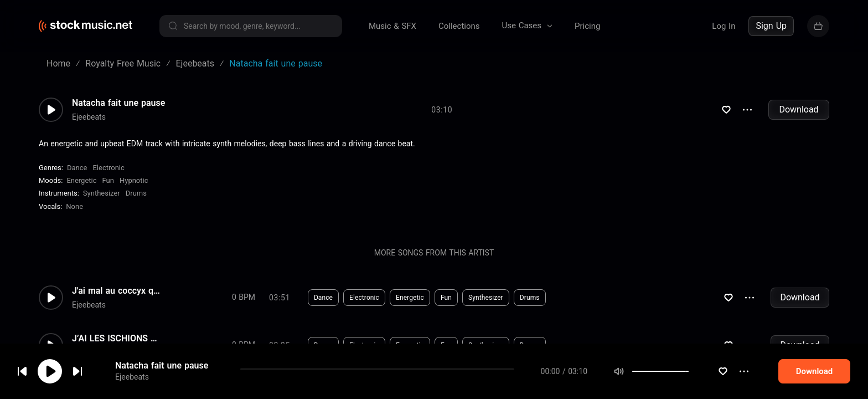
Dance (77, 168)
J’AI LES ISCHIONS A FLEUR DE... (116, 339)
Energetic (81, 180)
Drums (136, 193)
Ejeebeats (132, 378)
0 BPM (244, 297)
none (74, 206)
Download (799, 109)
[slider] (710, 372)
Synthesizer (102, 193)
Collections (459, 26)
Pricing (587, 26)
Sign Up (771, 26)
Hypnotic (134, 180)
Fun (108, 180)
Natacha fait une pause (162, 367)
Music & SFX (392, 26)
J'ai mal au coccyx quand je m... (116, 291)
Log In (724, 26)
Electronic (108, 168)
